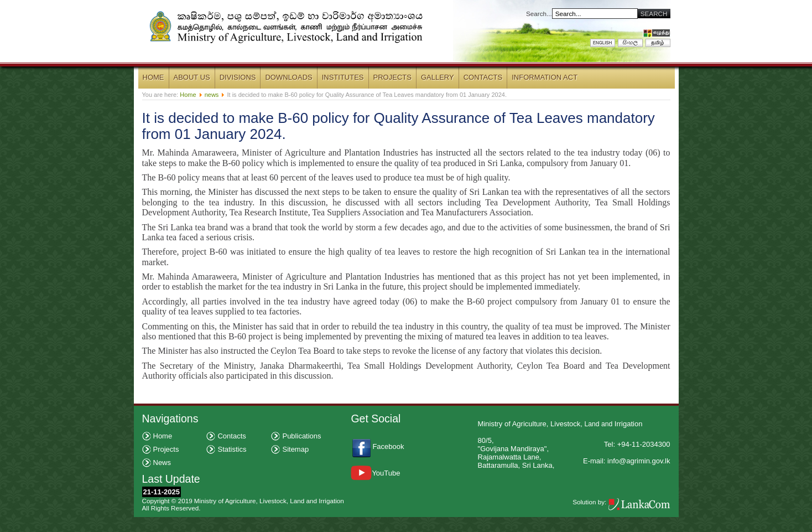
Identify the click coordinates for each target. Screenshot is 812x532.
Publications (301, 436)
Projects (166, 449)
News (162, 463)
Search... (539, 14)
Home (188, 95)
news (212, 95)
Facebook (389, 446)
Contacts (231, 436)
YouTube (375, 473)
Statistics (232, 449)
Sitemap (295, 449)
